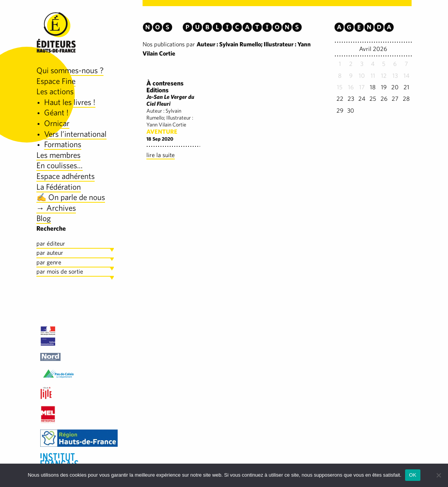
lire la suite (161, 155)
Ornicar (57, 123)
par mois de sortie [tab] (60, 271)
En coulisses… (60, 165)
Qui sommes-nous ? (70, 70)
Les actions (55, 91)
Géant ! (56, 112)
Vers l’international (75, 134)
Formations (63, 144)
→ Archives (56, 208)
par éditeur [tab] (51, 243)
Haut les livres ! (70, 102)
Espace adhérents (66, 176)
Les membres (58, 155)
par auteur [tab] (50, 253)
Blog (44, 218)
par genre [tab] (49, 262)
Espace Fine (56, 81)
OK (413, 475)
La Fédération (59, 187)
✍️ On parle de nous (71, 197)
